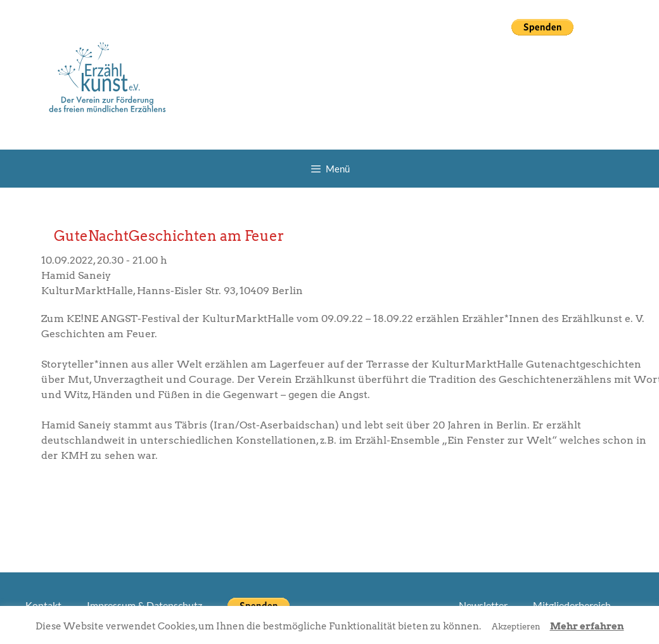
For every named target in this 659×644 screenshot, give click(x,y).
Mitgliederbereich (572, 605)
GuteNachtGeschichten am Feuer (169, 236)
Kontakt (43, 605)
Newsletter (483, 605)
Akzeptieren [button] (516, 627)
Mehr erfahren (587, 626)
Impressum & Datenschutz (144, 605)
